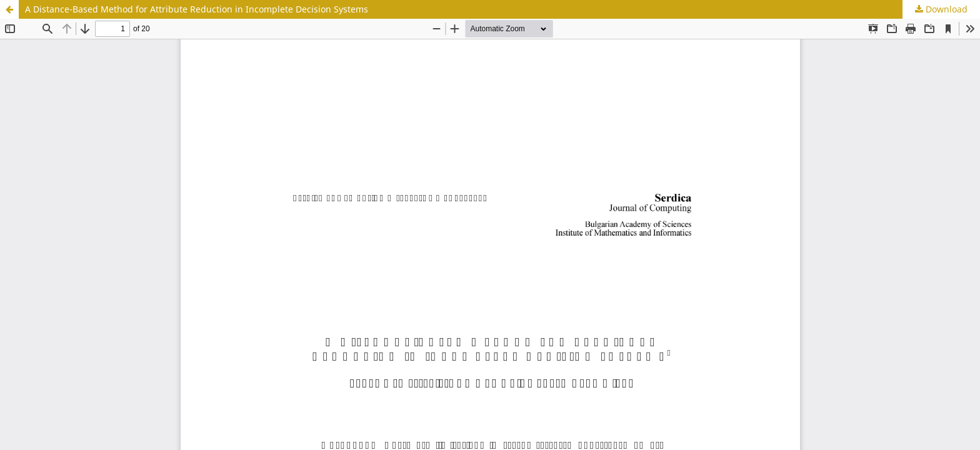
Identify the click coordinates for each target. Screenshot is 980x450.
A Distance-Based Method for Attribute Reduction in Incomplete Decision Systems (197, 9)
